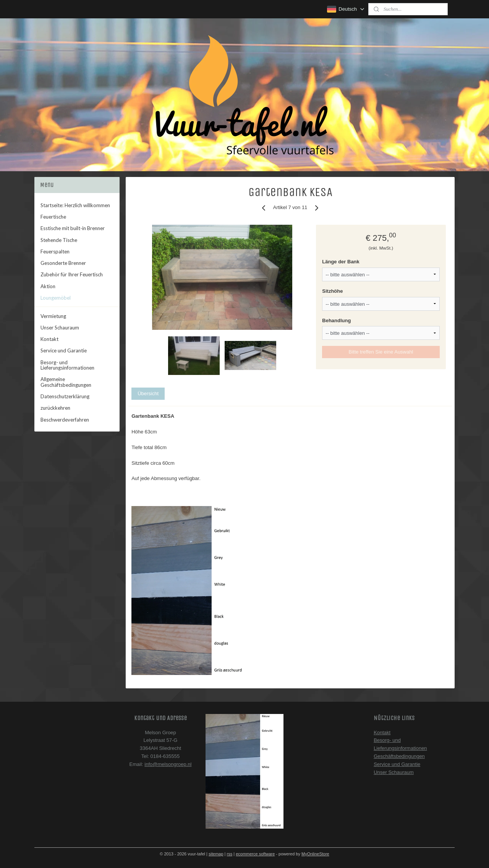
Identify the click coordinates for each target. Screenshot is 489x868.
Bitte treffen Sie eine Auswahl (381, 352)
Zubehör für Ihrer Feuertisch (72, 274)
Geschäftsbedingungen (399, 756)
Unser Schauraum (60, 328)
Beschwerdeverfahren (65, 420)
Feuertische (53, 217)
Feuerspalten (55, 251)
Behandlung (336, 320)
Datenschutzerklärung (65, 396)
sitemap (216, 854)
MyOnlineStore (315, 854)
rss (230, 854)
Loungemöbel (56, 298)
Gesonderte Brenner (63, 263)
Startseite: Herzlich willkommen (75, 205)
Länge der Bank (341, 262)
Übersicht (148, 393)
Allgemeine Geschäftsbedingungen (66, 382)
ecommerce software (255, 854)
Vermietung (53, 316)
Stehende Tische (59, 240)
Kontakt (49, 339)
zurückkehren (55, 408)
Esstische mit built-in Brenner (73, 228)
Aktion (48, 286)
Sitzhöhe (332, 291)
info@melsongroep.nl (168, 764)
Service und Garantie (64, 350)
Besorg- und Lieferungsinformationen (67, 365)
